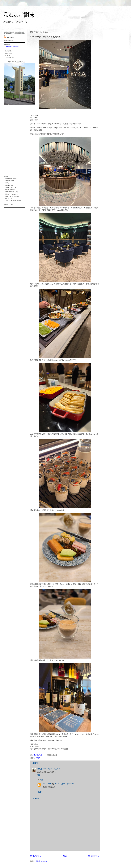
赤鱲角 (38, 758)
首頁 (65, 856)
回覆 (39, 775)
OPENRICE (9, 53)
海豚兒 (40, 769)
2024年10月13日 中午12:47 (64, 784)
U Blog (8, 55)
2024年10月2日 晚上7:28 (51, 769)
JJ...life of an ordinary (12, 196)
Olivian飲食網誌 (10, 190)
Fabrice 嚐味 (19, 15)
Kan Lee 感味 (9, 185)
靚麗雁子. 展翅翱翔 (11, 179)
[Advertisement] (15, 141)
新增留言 (36, 799)
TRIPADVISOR (10, 58)
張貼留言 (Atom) (41, 861)
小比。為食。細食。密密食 (13, 201)
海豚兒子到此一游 (11, 187)
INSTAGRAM (9, 51)
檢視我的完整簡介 (9, 40)
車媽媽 (7, 183)
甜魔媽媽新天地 (10, 181)
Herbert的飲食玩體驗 (12, 192)
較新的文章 (36, 856)
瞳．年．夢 (9, 198)
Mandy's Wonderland (12, 194)
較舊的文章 (94, 856)
